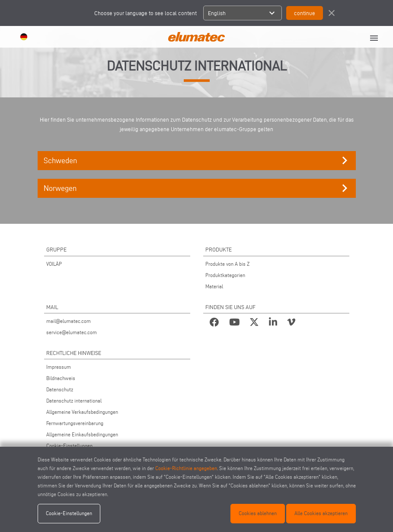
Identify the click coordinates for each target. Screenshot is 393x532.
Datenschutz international (74, 401)
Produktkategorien (225, 275)
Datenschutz (60, 389)
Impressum (59, 367)
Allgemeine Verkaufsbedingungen (82, 412)
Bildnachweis (61, 378)
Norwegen (198, 188)
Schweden (198, 161)
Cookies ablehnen (258, 513)
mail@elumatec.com (69, 321)
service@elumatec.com (72, 332)
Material (214, 286)
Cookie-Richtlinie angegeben (186, 468)
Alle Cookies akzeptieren (321, 513)
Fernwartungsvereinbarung (75, 423)
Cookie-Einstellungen (69, 446)
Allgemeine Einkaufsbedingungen (82, 434)
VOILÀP (54, 264)
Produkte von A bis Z (227, 264)
